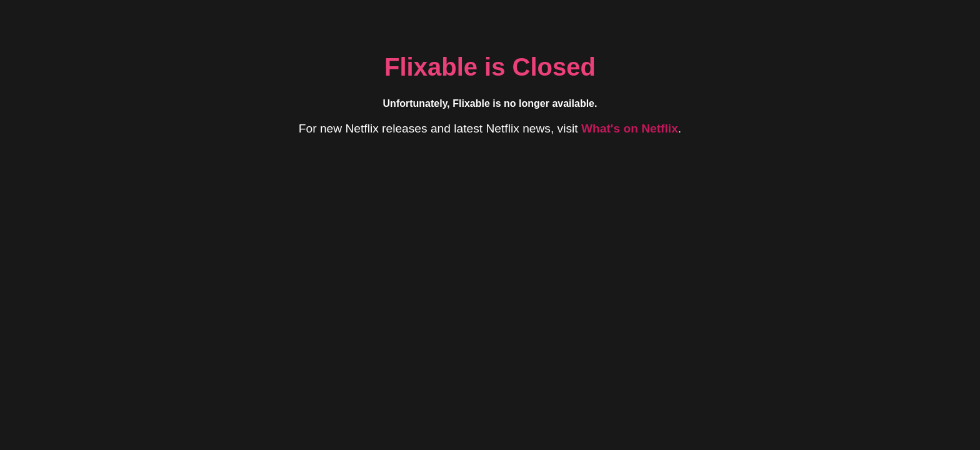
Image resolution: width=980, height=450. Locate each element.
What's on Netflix (630, 128)
